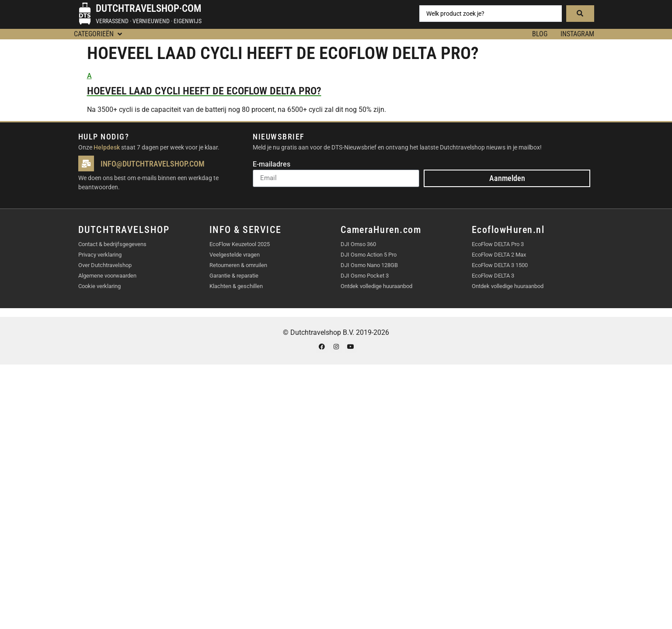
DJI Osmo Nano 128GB (369, 265)
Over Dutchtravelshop (105, 265)
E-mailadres (272, 165)
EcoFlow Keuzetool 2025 (240, 244)
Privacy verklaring (100, 255)
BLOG (540, 34)
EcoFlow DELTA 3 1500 (500, 265)
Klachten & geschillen (236, 286)
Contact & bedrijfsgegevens (112, 244)
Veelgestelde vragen (235, 255)
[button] (99, 34)
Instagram (577, 34)
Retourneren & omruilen (238, 265)
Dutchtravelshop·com (148, 9)
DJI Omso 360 (358, 244)
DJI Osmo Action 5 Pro (369, 255)
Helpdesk (107, 147)
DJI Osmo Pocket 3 (365, 276)
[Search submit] (580, 14)
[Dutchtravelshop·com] (85, 14)
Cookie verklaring (99, 286)
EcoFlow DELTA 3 (493, 276)
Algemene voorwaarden (107, 276)
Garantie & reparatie (234, 276)
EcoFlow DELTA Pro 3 (498, 244)
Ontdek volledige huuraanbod (376, 286)
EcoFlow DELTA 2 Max (499, 255)
